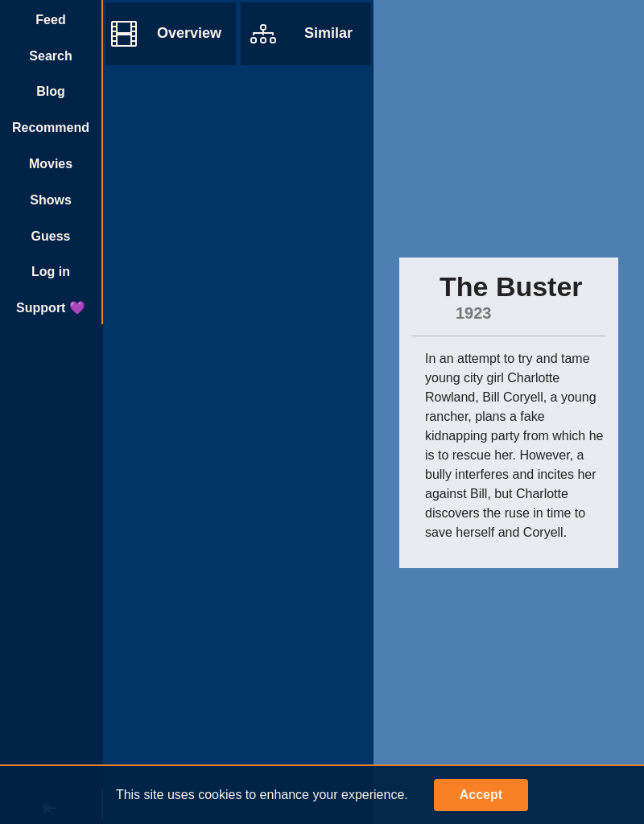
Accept (481, 795)
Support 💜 (51, 308)
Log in (51, 272)
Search (50, 56)
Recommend (51, 128)
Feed (50, 20)
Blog (51, 91)
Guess (51, 236)
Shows (51, 200)
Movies (51, 164)
